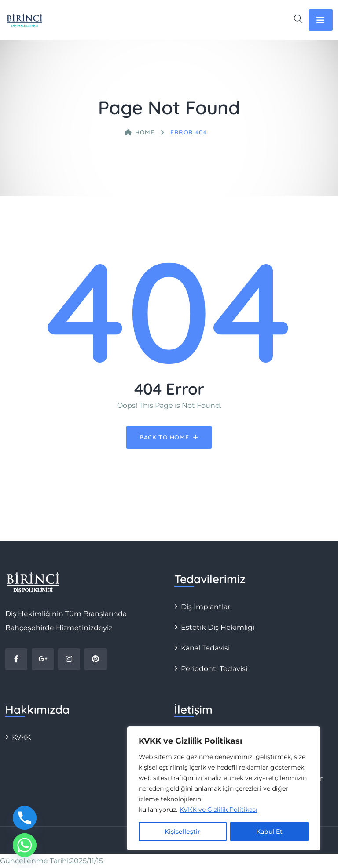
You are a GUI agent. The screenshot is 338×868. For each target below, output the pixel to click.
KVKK (21, 737)
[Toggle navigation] (321, 20)
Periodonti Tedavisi (214, 669)
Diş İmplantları (206, 607)
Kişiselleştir (182, 832)
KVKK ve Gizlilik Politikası (219, 810)
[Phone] (25, 818)
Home (140, 132)
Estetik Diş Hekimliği (218, 627)
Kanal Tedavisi (205, 648)
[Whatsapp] (25, 845)
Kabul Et (269, 832)
